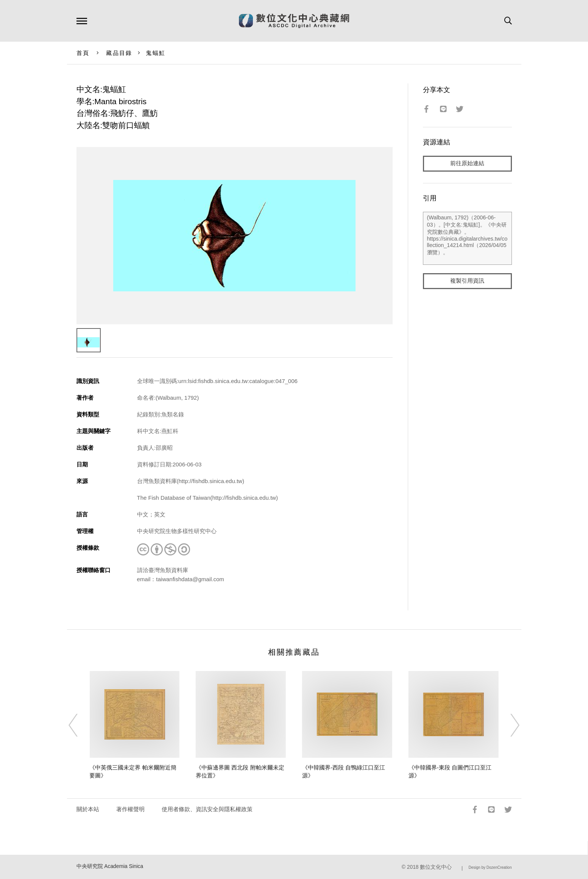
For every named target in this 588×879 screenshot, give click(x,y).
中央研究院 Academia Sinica (110, 866)
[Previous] (80, 725)
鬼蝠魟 (156, 53)
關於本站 (88, 809)
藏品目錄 (119, 53)
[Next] (508, 725)
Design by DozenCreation (490, 867)
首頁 (83, 53)
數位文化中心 (436, 867)
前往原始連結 (467, 163)
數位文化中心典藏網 (294, 21)
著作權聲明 (130, 809)
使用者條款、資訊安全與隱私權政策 (207, 809)
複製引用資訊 (467, 281)
